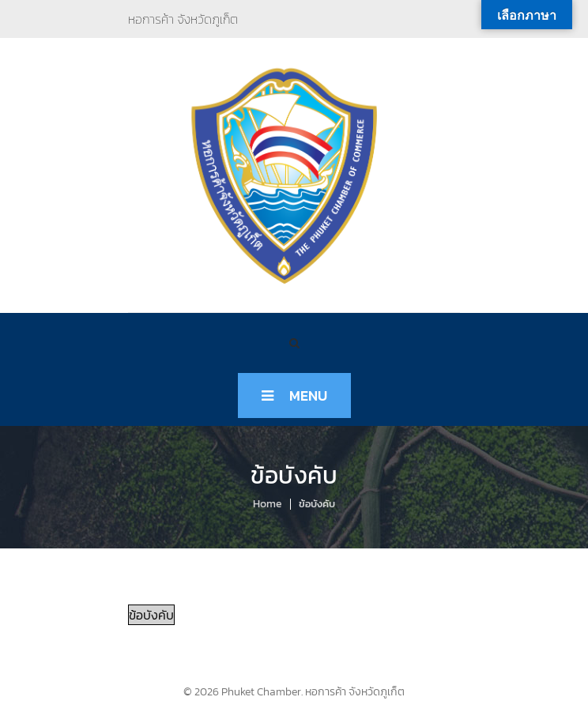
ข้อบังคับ (151, 615)
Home (268, 504)
